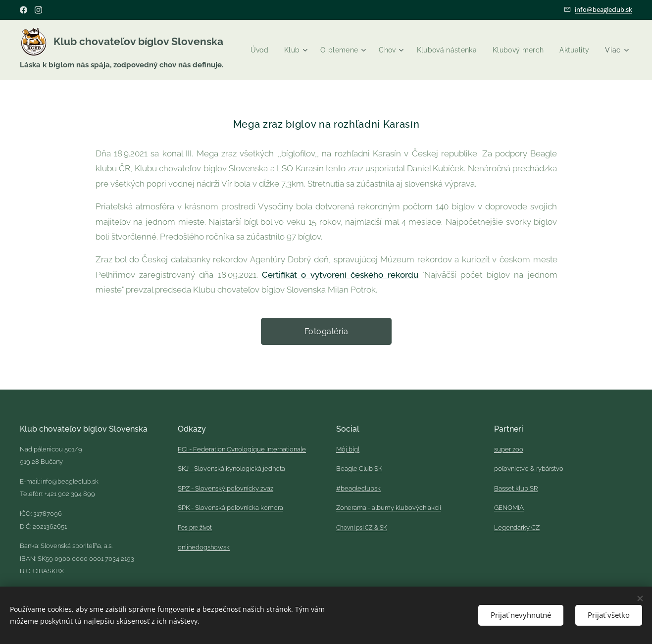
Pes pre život (195, 528)
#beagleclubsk (358, 488)
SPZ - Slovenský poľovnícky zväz (226, 488)
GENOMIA (509, 508)
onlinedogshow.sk (204, 547)
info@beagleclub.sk (603, 9)
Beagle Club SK (359, 469)
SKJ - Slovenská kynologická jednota (231, 469)
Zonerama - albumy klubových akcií (389, 508)
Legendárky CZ (517, 527)
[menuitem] (299, 50)
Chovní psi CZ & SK (362, 528)
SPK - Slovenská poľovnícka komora (230, 508)
